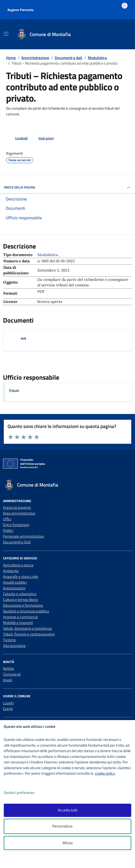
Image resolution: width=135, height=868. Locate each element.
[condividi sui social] (17, 138)
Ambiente (11, 571)
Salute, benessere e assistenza (27, 628)
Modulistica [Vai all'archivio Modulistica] (48, 255)
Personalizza (68, 826)
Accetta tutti (67, 810)
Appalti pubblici (15, 582)
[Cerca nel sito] (122, 34)
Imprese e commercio (20, 617)
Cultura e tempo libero (20, 600)
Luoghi (8, 703)
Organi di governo (17, 507)
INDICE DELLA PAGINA (67, 187)
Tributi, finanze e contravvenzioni (29, 634)
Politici (8, 530)
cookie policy (105, 773)
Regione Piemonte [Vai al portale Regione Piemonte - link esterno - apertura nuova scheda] (21, 10)
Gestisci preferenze (24, 793)
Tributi (14, 391)
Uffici (7, 519)
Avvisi (8, 680)
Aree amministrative (19, 513)
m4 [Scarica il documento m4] (23, 338)
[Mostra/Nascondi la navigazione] (6, 34)
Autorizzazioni (14, 588)
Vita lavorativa (14, 646)
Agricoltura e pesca (18, 565)
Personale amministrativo (23, 536)
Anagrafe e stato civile (21, 577)
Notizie (9, 668)
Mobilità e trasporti (18, 623)
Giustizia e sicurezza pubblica (26, 611)
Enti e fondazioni (16, 525)
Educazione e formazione (23, 605)
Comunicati (12, 674)
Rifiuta (68, 843)
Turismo (9, 640)
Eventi (8, 709)
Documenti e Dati (17, 542)
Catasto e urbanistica (20, 594)
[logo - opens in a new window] (69, 861)
